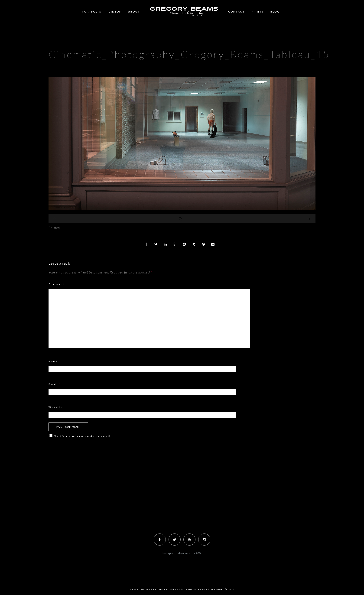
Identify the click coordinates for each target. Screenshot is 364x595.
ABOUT (134, 11)
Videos (115, 11)
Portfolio (92, 11)
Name (55, 361)
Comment (57, 284)
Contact (236, 11)
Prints (258, 11)
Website (56, 407)
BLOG (275, 11)
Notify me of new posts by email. (83, 436)
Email (55, 384)
